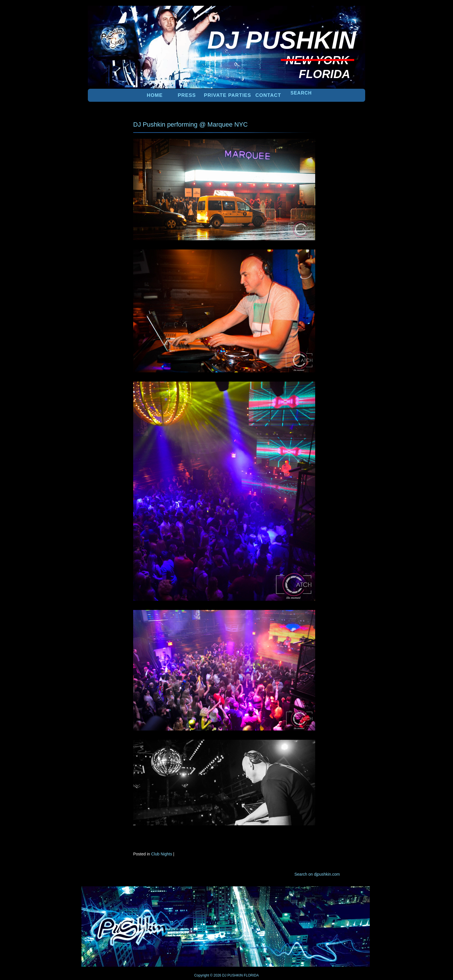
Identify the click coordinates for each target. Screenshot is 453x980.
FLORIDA (251, 975)
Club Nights (161, 854)
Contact (268, 95)
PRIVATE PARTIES (228, 95)
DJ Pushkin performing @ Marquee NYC (190, 124)
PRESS (187, 95)
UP (345, 896)
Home (155, 95)
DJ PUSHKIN (232, 975)
